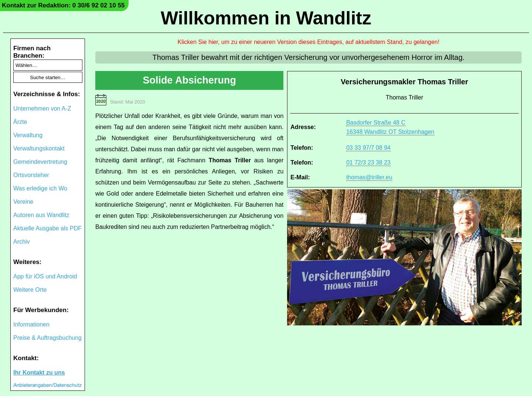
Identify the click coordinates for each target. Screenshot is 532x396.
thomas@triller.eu (369, 177)
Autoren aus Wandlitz (41, 215)
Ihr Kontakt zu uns (39, 373)
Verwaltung (28, 135)
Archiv (21, 242)
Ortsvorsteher (31, 175)
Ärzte (20, 122)
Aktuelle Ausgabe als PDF (47, 228)
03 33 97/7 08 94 (368, 148)
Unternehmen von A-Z (42, 109)
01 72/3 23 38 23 (368, 163)
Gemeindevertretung (40, 162)
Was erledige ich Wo (40, 188)
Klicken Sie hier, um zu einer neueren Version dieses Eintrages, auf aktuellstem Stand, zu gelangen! (309, 42)
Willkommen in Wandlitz (266, 18)
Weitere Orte (30, 290)
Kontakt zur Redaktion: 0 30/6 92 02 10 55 (63, 5)
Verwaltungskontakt (39, 148)
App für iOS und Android (45, 276)
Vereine (23, 202)
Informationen (31, 324)
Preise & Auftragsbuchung (47, 338)
